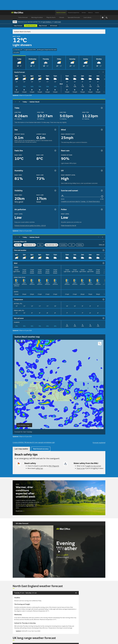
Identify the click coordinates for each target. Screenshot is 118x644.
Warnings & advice (37, 17)
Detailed (31, 26)
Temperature (29, 245)
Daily (18, 26)
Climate (62, 17)
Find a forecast (23, 17)
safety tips (39, 468)
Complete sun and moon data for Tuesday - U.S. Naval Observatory (80, 201)
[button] (59, 383)
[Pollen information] (102, 209)
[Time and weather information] (103, 250)
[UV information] (102, 171)
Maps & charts (51, 17)
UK (54, 26)
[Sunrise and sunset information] (102, 191)
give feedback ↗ (48, 22)
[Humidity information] (55, 171)
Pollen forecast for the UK (69, 226)
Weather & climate (61, 13)
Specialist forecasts (74, 17)
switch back (58, 22)
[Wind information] (103, 263)
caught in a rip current (93, 466)
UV (72, 245)
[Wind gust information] (102, 130)
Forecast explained (99, 443)
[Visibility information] (55, 191)
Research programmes (74, 13)
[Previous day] (15, 102)
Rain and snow (51, 245)
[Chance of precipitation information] (102, 151)
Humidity (63, 245)
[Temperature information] (103, 299)
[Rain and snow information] (103, 318)
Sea (40, 245)
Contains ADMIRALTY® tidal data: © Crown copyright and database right (34, 442)
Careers (97, 13)
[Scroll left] (99, 72)
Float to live (81, 468)
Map (43, 26)
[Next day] (19, 102)
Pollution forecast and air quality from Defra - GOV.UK (30, 226)
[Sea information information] (55, 130)
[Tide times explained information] (102, 108)
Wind (17, 245)
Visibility (80, 245)
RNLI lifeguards (54, 466)
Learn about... (88, 17)
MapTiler (93, 428)
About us (90, 13)
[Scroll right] (103, 72)
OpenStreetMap (100, 428)
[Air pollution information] (55, 209)
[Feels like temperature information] (55, 151)
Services (84, 13)
